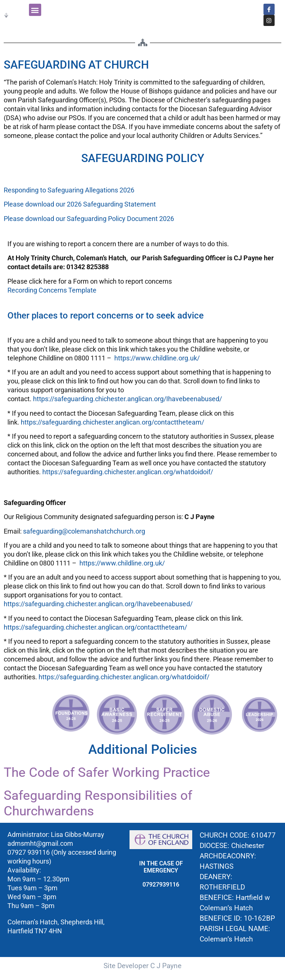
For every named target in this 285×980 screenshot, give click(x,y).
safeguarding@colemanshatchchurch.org (84, 531)
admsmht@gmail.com (40, 843)
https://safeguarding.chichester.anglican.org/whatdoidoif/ (128, 472)
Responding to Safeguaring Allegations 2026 (69, 190)
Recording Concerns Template (52, 290)
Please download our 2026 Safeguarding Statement (80, 204)
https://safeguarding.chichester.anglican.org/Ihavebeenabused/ (127, 399)
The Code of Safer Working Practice (107, 773)
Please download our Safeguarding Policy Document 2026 (89, 219)
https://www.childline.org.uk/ (157, 358)
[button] (35, 10)
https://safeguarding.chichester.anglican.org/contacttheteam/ (112, 422)
